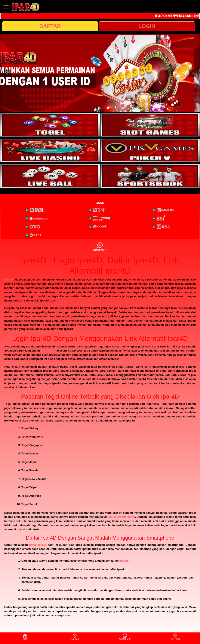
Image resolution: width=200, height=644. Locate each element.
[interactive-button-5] (50, 176)
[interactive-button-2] (150, 125)
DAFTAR (50, 26)
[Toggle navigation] (6, 7)
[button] (7, 73)
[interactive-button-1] (50, 125)
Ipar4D (9, 280)
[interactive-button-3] (50, 150)
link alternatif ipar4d (122, 517)
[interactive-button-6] (150, 176)
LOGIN (147, 26)
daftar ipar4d (38, 545)
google (124, 561)
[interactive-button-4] (150, 150)
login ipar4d (49, 351)
